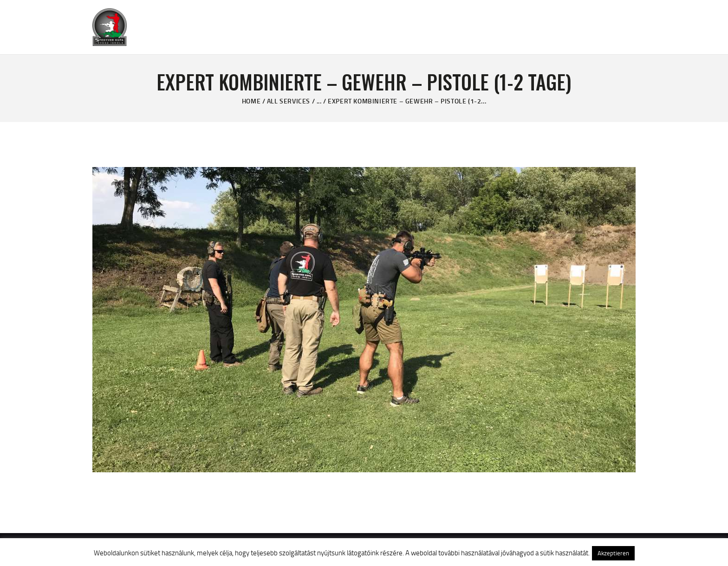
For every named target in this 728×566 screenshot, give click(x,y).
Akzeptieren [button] (613, 553)
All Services (289, 101)
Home (251, 101)
